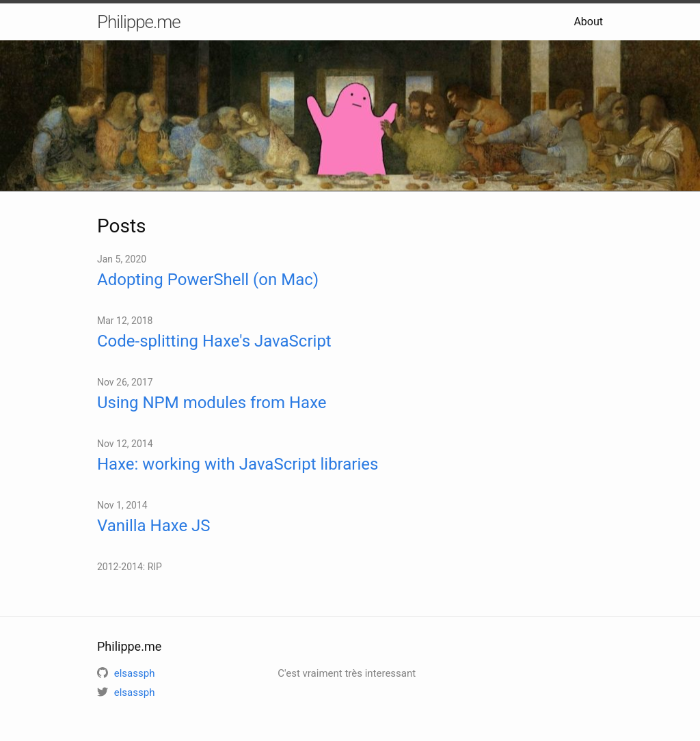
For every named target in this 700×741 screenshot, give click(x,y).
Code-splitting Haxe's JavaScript (214, 341)
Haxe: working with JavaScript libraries (238, 464)
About (588, 22)
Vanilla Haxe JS (154, 526)
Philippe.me (139, 22)
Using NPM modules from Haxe (212, 403)
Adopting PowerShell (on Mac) (208, 280)
